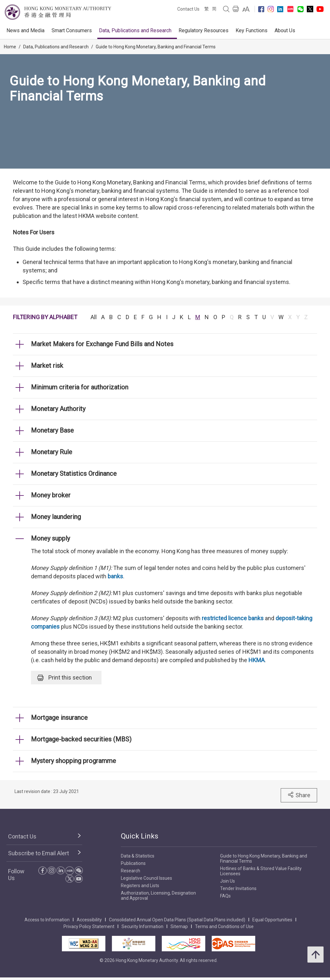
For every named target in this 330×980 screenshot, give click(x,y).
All (94, 317)
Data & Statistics (138, 856)
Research (131, 871)
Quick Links (140, 836)
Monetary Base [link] (52, 430)
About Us (285, 30)
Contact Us (188, 9)
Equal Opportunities (272, 920)
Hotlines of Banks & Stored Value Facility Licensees (261, 871)
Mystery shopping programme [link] (73, 761)
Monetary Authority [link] (58, 409)
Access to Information (47, 920)
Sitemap (179, 926)
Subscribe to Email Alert (39, 853)
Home (10, 47)
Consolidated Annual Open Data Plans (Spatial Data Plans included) (177, 920)
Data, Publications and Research (135, 30)
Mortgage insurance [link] (59, 718)
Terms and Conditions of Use (224, 926)
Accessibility (89, 920)
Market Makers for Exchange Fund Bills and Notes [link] (102, 344)
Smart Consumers (72, 30)
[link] (246, 9)
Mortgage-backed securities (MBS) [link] (81, 739)
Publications (133, 863)
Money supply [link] (50, 538)
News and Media (25, 30)
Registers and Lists (140, 886)
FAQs (225, 896)
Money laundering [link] (56, 517)
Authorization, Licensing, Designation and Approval (158, 896)
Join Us (228, 881)
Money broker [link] (51, 495)
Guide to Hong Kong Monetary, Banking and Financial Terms (156, 47)
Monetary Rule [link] (52, 452)
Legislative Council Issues (146, 878)
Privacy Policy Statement (89, 926)
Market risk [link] (47, 366)
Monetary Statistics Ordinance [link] (74, 474)
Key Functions (252, 30)
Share (299, 795)
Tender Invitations (238, 888)
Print (65, 678)
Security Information (142, 926)
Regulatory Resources (204, 30)
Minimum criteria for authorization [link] (80, 387)
